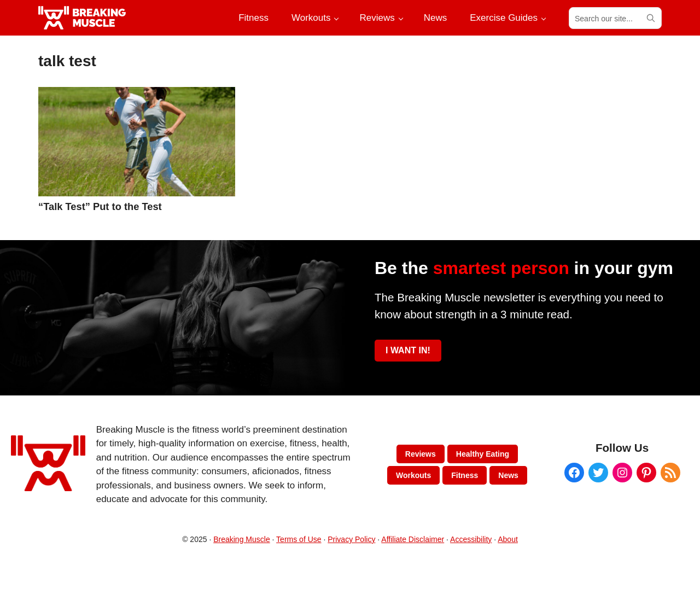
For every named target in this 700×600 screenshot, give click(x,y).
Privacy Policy (351, 539)
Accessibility (471, 539)
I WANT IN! (408, 350)
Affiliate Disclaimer (413, 539)
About (508, 539)
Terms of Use (299, 539)
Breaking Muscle (242, 539)
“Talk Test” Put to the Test (100, 206)
